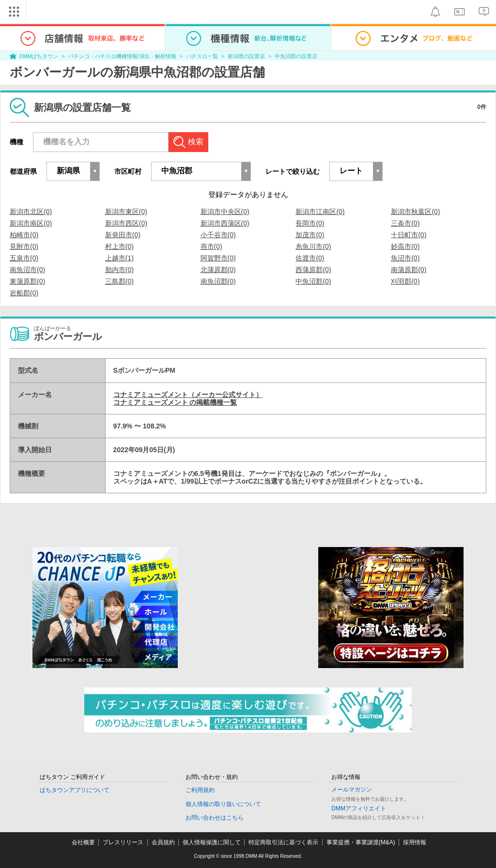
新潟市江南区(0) (320, 212)
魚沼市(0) (405, 258)
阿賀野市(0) (218, 258)
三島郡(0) (119, 281)
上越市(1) (119, 258)
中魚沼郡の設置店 (296, 56)
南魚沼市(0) (27, 270)
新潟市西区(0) (126, 223)
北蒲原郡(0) (218, 270)
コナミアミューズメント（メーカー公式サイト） (188, 395)
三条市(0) (405, 223)
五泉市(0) (24, 258)
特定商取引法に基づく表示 (283, 842)
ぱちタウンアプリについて (75, 790)
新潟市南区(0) (31, 223)
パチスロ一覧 (202, 56)
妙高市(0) (405, 246)
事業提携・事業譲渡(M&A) (361, 842)
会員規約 (163, 842)
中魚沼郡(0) (313, 281)
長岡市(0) (310, 223)
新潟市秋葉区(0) (415, 212)
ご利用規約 (200, 790)
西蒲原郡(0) (313, 270)
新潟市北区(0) (31, 212)
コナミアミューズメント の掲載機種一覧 (175, 402)
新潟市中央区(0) (225, 212)
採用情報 (415, 842)
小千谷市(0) (218, 235)
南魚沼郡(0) (218, 281)
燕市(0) (211, 246)
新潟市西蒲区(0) (225, 223)
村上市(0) (119, 246)
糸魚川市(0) (313, 246)
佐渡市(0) (310, 258)
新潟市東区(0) (126, 212)
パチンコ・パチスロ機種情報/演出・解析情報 (122, 56)
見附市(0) (24, 246)
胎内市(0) (119, 270)
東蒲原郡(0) (27, 281)
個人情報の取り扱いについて (223, 804)
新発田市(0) (123, 235)
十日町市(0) (409, 235)
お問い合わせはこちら (215, 818)
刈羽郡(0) (405, 281)
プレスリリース (123, 842)
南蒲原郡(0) (409, 270)
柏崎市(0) (24, 235)
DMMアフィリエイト (359, 808)
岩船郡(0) (24, 293)
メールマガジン (352, 790)
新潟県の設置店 (246, 56)
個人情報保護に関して (212, 842)
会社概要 (83, 842)
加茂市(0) (310, 235)
